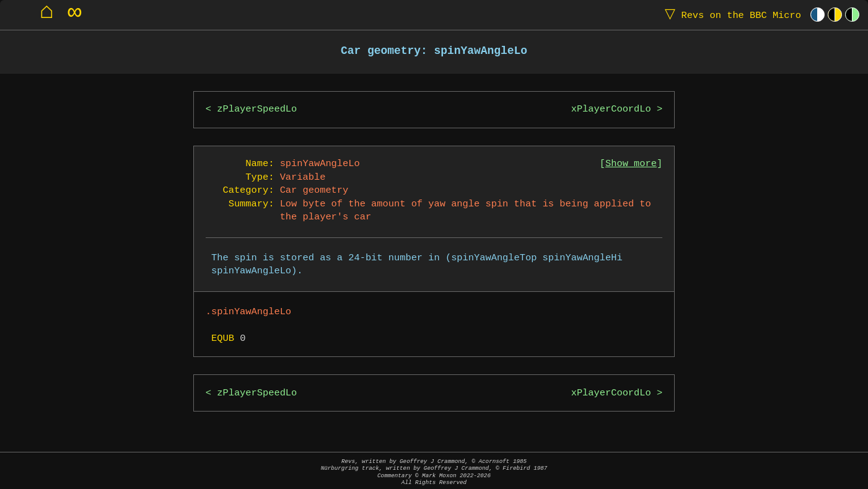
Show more (631, 164)
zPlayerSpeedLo (257, 109)
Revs (730, 15)
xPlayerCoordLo (611, 109)
